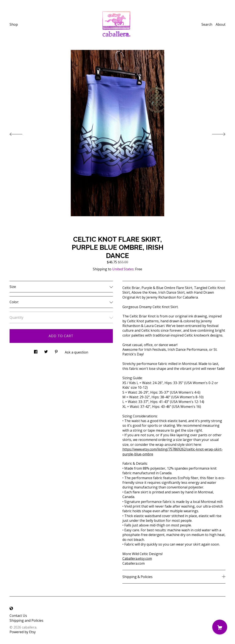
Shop (14, 24)
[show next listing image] (215, 133)
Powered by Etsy (23, 632)
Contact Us (18, 616)
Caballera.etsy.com (137, 558)
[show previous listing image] (20, 133)
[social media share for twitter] (46, 351)
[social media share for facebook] (36, 351)
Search (207, 24)
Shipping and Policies (26, 620)
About (221, 24)
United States (123, 269)
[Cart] (220, 627)
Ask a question (76, 352)
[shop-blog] (11, 608)
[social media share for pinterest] (56, 351)
